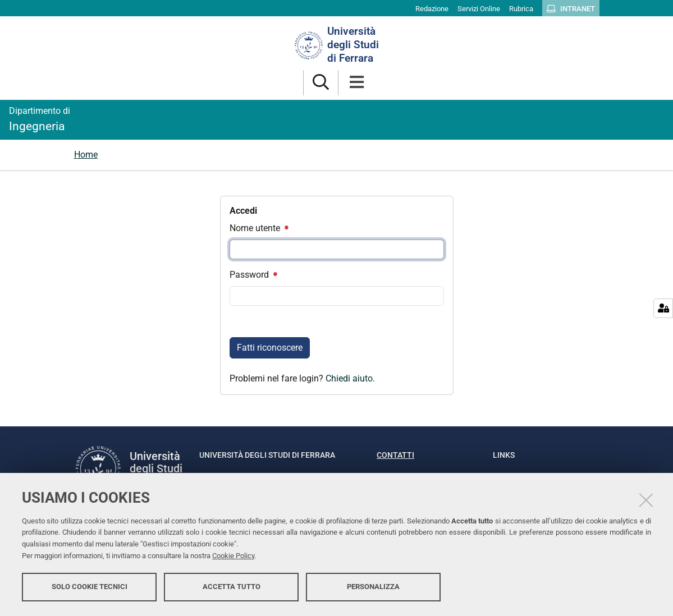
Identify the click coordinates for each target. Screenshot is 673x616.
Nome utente (259, 228)
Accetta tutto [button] (232, 587)
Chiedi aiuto (349, 378)
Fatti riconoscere (270, 348)
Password (253, 275)
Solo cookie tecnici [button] (90, 587)
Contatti (395, 455)
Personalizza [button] (373, 587)
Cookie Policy (233, 556)
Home (86, 155)
